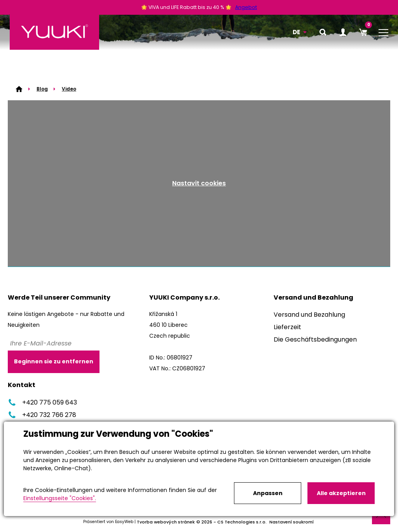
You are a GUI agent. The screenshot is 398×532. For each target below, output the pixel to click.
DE (296, 32)
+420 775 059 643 (42, 402)
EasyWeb (124, 522)
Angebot (246, 7)
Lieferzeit (287, 327)
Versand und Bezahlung (309, 315)
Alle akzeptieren (341, 493)
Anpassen (268, 493)
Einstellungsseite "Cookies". (60, 498)
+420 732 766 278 (42, 415)
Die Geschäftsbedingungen (315, 339)
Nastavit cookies (199, 183)
